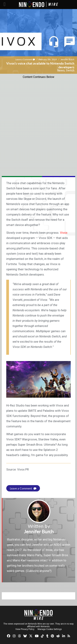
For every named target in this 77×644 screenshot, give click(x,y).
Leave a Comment (25, 59)
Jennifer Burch (67, 59)
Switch (70, 70)
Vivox (64, 233)
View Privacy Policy (25, 629)
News (61, 70)
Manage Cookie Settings (50, 629)
